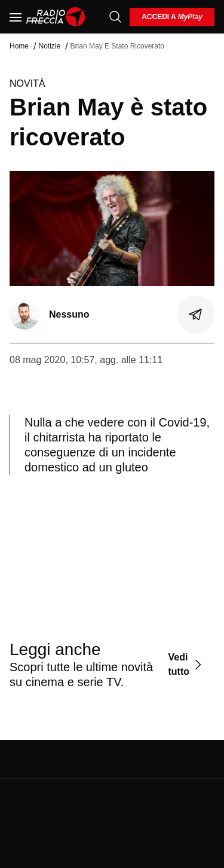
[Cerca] (115, 17)
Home (19, 46)
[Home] (56, 17)
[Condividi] (196, 315)
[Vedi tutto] (186, 664)
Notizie (49, 46)
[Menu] (16, 17)
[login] (172, 17)
